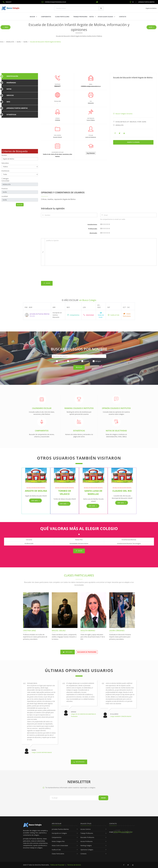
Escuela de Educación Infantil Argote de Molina (133, 78)
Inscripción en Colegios (59, 833)
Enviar (47, 283)
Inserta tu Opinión (133, 142)
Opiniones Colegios (87, 850)
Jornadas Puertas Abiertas (146, 2)
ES (131, 2)
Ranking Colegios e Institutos (79, 408)
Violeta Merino (88, 630)
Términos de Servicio (74, 865)
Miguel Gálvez (59, 630)
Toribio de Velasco (65, 492)
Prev (5, 27)
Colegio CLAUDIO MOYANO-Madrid (42, 752)
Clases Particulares (62, 17)
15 (108, 224)
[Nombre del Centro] (79, 356)
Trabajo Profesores (80, 17)
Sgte (152, 27)
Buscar (33, 17)
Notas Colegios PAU (58, 841)
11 (106, 224)
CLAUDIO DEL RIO (122, 491)
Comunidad (5, 181)
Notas (92, 17)
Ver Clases (68, 652)
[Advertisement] (79, 58)
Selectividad (89, 315)
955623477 (7, 2)
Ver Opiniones (79, 762)
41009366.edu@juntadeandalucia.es (54, 2)
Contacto (123, 17)
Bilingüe (6, 179)
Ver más (35, 501)
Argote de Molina (36, 491)
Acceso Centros (86, 829)
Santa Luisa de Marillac (93, 492)
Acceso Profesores (87, 841)
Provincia (5, 189)
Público (60, 361)
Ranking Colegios (86, 845)
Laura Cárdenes (117, 630)
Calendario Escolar (42, 408)
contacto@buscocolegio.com (123, 832)
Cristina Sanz (29, 630)
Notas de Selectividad (116, 431)
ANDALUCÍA (120, 125)
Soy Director (91, 153)
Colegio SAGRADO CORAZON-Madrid (121, 716)
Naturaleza (5, 163)
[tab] (20, 76)
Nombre (4, 155)
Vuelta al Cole (114, 315)
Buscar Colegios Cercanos (124, 114)
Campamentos (46, 17)
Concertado (73, 361)
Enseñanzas (5, 171)
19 (109, 224)
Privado (85, 361)
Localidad (5, 196)
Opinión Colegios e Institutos (116, 408)
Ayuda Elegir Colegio (106, 17)
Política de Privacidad (57, 865)
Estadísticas (79, 431)
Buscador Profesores (87, 837)
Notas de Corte (101, 315)
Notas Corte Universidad (60, 845)
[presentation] (56, 274)
